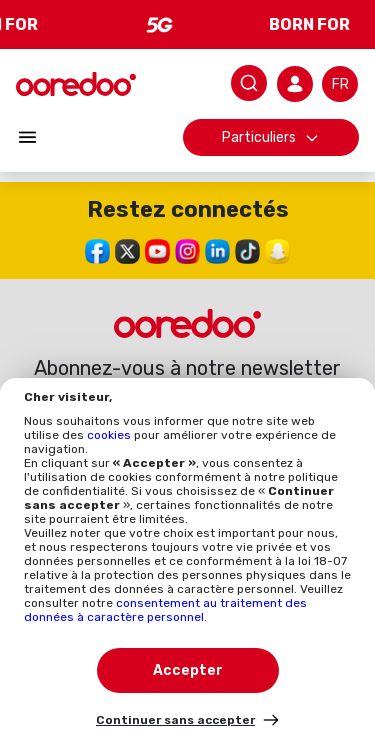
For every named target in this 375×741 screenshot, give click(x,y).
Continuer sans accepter (175, 720)
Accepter (188, 670)
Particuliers (271, 137)
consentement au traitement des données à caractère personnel (165, 610)
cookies (110, 435)
